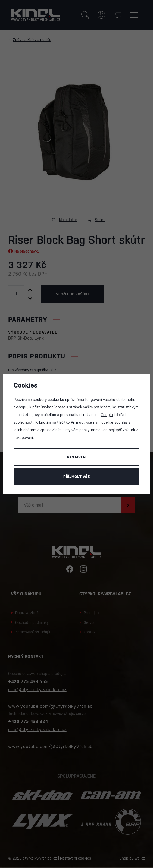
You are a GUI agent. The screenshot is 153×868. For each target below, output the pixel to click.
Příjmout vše (76, 477)
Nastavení (77, 457)
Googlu (107, 415)
